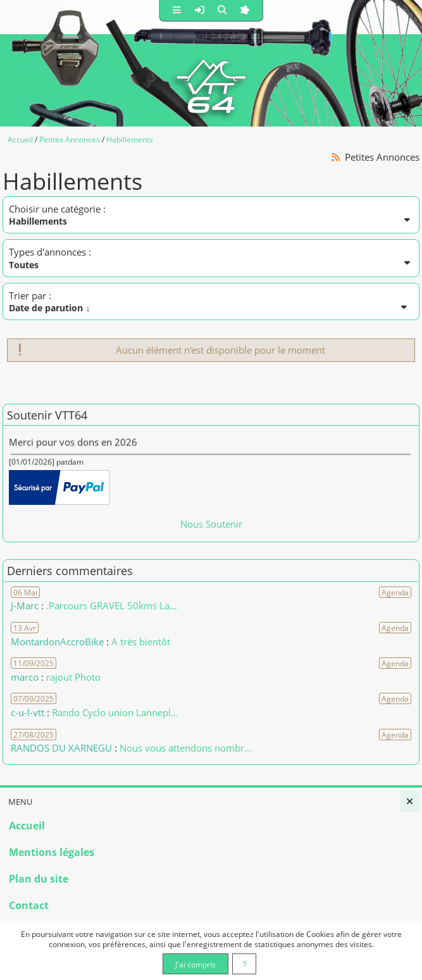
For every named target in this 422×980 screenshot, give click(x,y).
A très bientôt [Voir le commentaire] (141, 642)
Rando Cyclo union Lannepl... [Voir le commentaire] (115, 712)
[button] (177, 10)
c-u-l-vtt (28, 712)
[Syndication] (336, 157)
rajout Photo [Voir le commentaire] (73, 677)
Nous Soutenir (211, 524)
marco (25, 677)
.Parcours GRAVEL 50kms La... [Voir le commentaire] (112, 605)
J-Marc (25, 605)
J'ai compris (195, 964)
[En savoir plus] (245, 964)
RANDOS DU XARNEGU (63, 748)
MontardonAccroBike (57, 642)
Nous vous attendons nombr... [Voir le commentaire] (186, 748)
